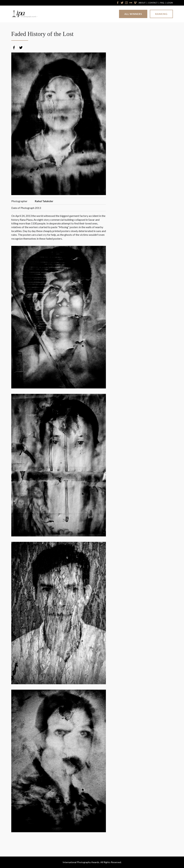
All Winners (133, 14)
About (142, 3)
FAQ (162, 3)
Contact (153, 3)
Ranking (161, 14)
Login (170, 3)
